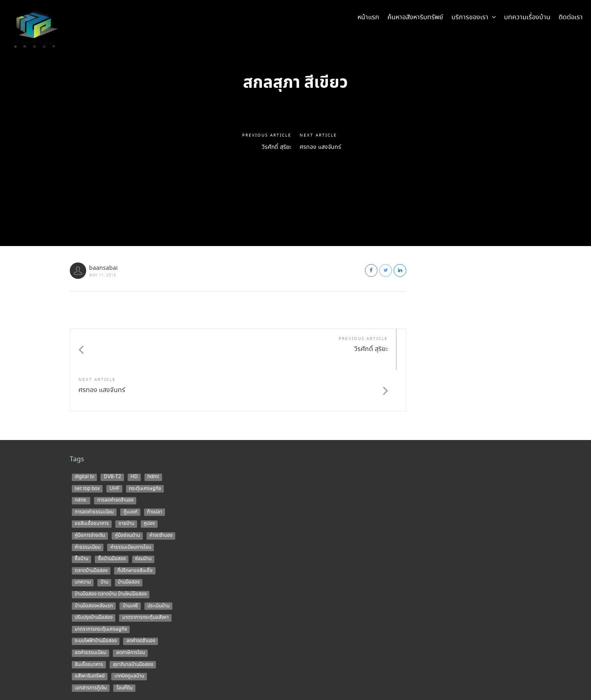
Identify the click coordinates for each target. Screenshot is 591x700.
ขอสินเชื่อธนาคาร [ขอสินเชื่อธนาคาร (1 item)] (92, 483)
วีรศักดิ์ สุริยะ (274, 147)
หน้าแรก (368, 17)
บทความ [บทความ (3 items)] (83, 541)
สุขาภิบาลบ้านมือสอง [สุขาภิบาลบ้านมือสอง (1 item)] (133, 623)
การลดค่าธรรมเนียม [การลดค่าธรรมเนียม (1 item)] (94, 471)
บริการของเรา (474, 17)
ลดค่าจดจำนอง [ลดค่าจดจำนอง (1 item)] (141, 600)
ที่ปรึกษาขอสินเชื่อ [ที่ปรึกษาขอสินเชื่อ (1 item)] (135, 529)
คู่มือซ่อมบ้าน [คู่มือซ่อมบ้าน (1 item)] (127, 495)
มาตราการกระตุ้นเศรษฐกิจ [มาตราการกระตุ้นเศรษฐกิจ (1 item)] (101, 588)
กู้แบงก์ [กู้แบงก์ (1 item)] (131, 471)
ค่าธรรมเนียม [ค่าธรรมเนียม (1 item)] (88, 506)
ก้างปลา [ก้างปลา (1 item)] (155, 471)
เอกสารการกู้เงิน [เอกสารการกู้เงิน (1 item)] (91, 647)
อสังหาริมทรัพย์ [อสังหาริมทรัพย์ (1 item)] (90, 635)
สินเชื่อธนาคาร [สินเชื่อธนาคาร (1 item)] (89, 623)
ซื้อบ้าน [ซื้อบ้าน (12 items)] (81, 518)
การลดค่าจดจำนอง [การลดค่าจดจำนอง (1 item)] (115, 459)
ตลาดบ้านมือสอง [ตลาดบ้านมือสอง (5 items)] (91, 529)
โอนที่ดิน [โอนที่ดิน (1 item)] (125, 647)
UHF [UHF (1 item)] (115, 447)
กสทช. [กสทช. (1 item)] (81, 459)
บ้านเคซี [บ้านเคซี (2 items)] (130, 565)
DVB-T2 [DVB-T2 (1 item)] (112, 436)
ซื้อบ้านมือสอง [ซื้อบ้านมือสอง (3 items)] (112, 518)
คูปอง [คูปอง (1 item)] (149, 483)
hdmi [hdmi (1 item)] (153, 436)
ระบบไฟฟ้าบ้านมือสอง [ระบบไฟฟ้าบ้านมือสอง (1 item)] (96, 600)
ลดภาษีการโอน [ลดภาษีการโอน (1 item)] (131, 612)
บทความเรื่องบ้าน (527, 17)
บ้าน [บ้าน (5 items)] (104, 541)
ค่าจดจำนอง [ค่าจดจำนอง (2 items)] (161, 495)
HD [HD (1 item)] (134, 436)
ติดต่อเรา (571, 17)
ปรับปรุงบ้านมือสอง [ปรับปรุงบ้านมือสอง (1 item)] (94, 577)
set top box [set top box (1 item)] (87, 447)
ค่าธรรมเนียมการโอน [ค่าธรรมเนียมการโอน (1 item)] (131, 506)
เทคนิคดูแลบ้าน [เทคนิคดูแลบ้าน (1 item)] (129, 635)
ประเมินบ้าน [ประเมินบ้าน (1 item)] (158, 565)
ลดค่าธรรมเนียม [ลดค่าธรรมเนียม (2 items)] (90, 612)
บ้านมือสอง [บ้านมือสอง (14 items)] (129, 541)
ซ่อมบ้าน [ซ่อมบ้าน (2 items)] (143, 518)
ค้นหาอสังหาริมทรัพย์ (415, 17)
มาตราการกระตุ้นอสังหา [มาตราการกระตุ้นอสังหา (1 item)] (145, 577)
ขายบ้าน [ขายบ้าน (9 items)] (126, 483)
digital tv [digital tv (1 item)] (84, 436)
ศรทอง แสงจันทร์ (324, 147)
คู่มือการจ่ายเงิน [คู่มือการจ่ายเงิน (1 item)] (90, 495)
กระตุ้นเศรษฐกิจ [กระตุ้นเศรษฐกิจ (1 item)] (145, 447)
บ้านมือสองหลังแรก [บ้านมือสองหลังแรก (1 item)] (94, 565)
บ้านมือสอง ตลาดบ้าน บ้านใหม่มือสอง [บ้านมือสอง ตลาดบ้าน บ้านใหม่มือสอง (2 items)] (111, 553)
